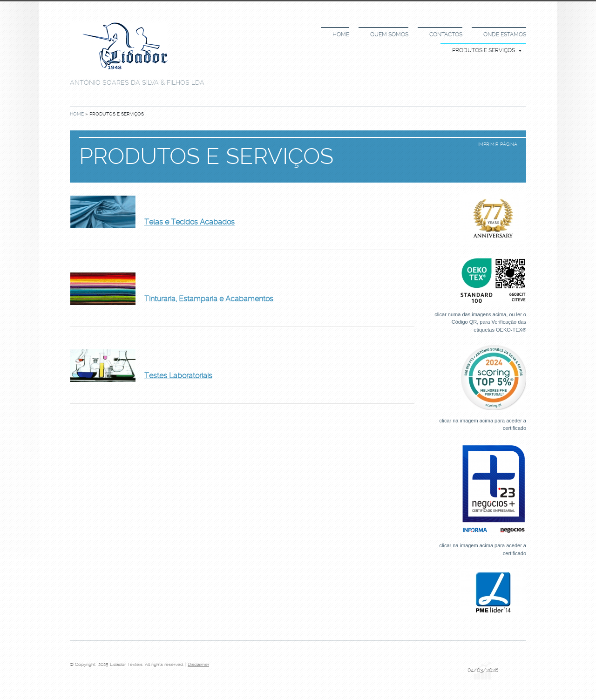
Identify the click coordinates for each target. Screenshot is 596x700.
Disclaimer (198, 664)
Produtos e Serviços (487, 50)
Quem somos (389, 34)
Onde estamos (505, 34)
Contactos (446, 34)
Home (341, 34)
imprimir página (498, 144)
